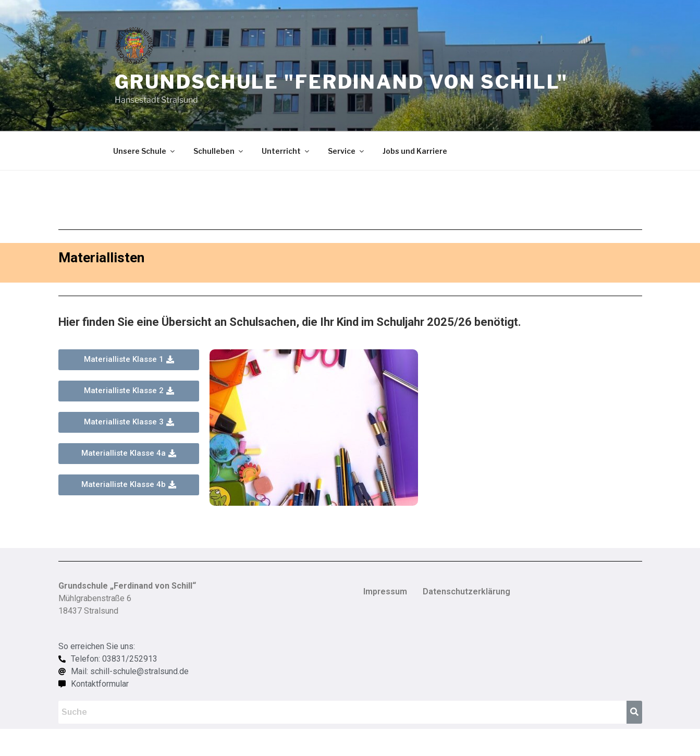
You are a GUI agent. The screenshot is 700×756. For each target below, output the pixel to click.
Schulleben (219, 151)
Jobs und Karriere (415, 151)
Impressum (385, 592)
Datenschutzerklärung (466, 592)
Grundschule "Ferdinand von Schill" (341, 82)
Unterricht (286, 151)
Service (347, 151)
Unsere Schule (145, 151)
